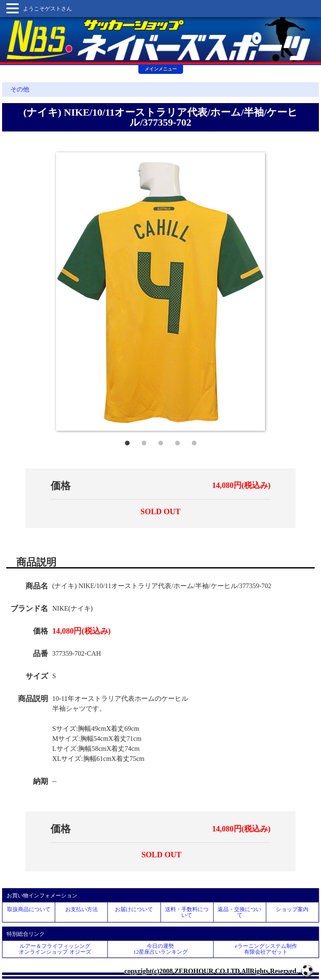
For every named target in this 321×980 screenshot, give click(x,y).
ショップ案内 (292, 909)
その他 (20, 89)
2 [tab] (144, 441)
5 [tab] (194, 441)
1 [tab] (127, 441)
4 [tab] (177, 441)
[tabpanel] (160, 292)
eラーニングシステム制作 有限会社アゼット (266, 949)
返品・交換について (239, 912)
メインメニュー (161, 69)
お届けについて (134, 909)
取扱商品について (29, 909)
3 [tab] (160, 441)
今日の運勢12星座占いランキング (160, 949)
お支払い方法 (82, 909)
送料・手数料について (187, 912)
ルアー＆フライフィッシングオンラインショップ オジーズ (55, 949)
